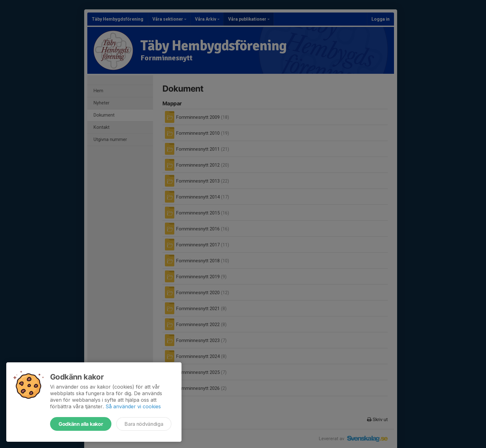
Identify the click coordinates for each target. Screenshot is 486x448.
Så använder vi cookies (133, 406)
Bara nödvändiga (144, 424)
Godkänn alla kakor (81, 424)
